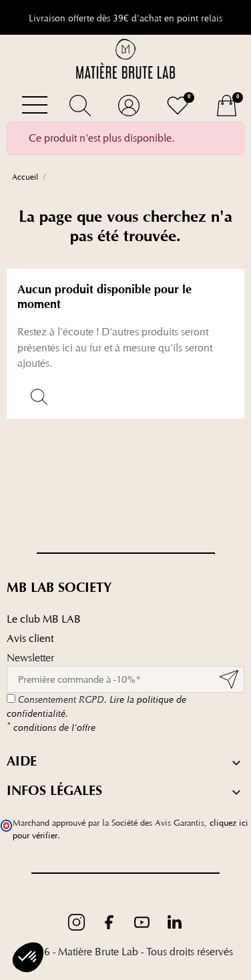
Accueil (25, 177)
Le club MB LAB (44, 619)
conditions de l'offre (51, 727)
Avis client (30, 638)
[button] (80, 106)
